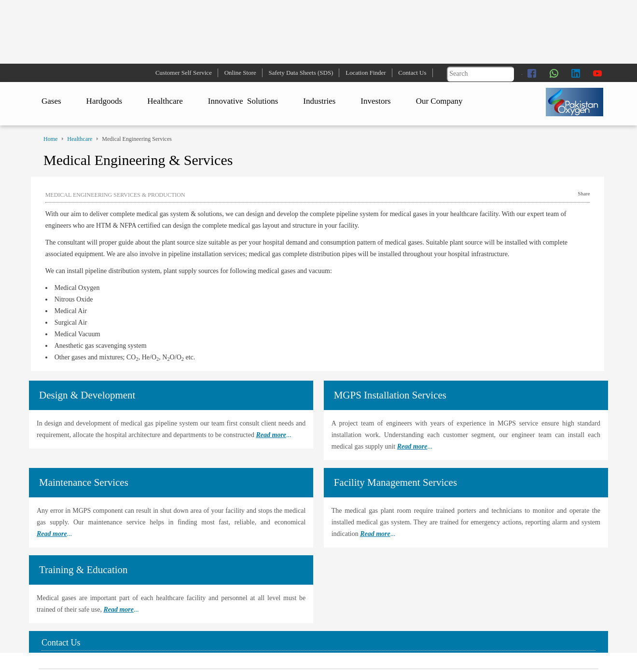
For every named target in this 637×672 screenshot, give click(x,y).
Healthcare (165, 101)
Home (50, 139)
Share (584, 193)
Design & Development (87, 395)
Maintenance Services (84, 482)
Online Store (240, 73)
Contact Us (412, 73)
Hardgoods (104, 101)
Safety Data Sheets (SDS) (301, 73)
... (273, 435)
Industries (319, 101)
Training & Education (83, 570)
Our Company (439, 101)
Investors (375, 101)
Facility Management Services (395, 482)
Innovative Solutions (243, 101)
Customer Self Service (184, 73)
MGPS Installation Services (390, 395)
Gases (51, 101)
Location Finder (366, 73)
